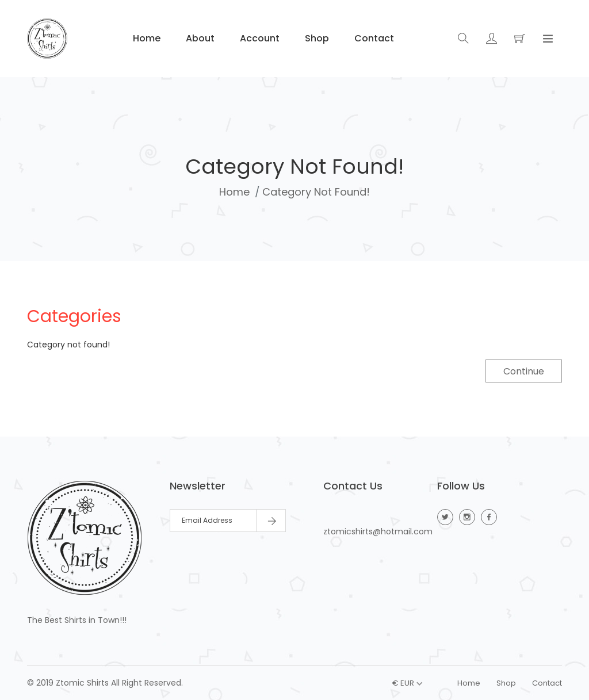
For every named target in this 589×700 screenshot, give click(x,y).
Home (146, 38)
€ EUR (403, 683)
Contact (373, 38)
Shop (316, 38)
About (199, 38)
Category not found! (316, 192)
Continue (524, 371)
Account (259, 38)
